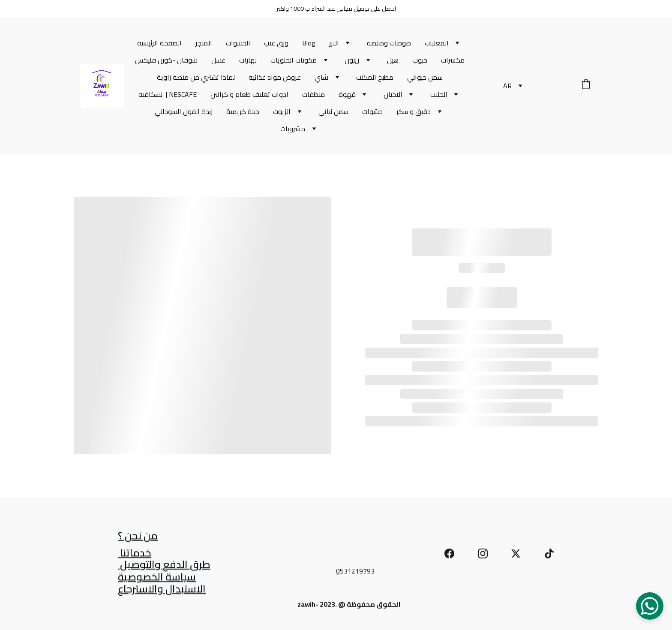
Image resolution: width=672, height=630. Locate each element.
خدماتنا (135, 554)
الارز (334, 43)
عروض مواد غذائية (275, 77)
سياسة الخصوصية (157, 578)
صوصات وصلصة (389, 43)
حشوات (372, 111)
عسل (218, 60)
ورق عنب (276, 43)
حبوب (420, 60)
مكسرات (453, 60)
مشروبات (293, 129)
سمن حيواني (425, 77)
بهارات (248, 60)
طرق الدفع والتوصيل (164, 565)
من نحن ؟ (138, 537)
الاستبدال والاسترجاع (162, 590)
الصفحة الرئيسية (159, 43)
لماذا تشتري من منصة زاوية (196, 77)
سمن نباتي (333, 111)
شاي (321, 77)
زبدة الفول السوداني (184, 111)
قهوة (347, 94)
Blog (309, 43)
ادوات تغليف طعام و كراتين (249, 94)
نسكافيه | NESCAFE (168, 94)
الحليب (439, 94)
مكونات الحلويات (294, 60)
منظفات (313, 94)
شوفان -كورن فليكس (166, 60)
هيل (393, 60)
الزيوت (282, 111)
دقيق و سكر (414, 111)
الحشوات (238, 43)
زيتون (352, 60)
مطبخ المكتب (375, 77)
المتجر (204, 43)
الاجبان (393, 94)
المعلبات (437, 43)
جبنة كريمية (243, 111)
